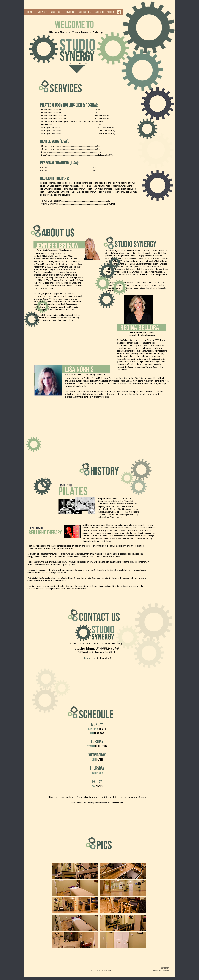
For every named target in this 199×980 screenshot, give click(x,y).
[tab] (75, 871)
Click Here (90, 658)
